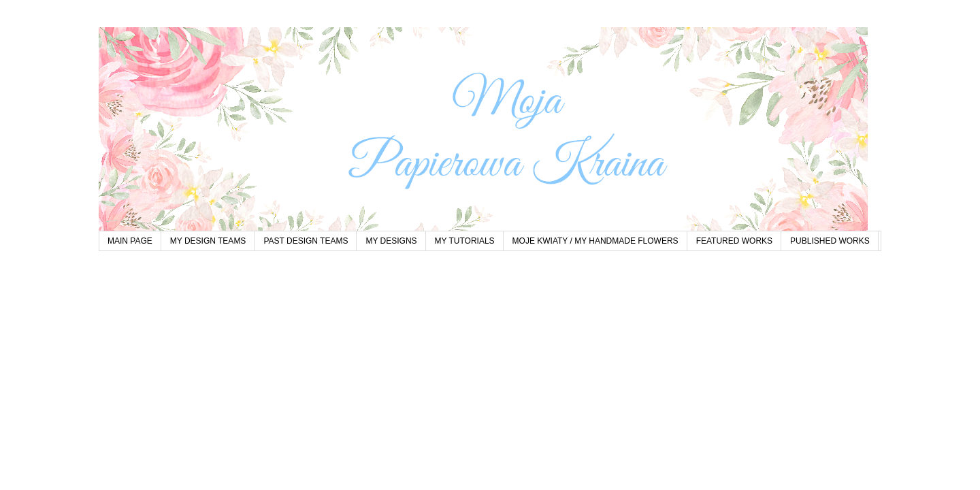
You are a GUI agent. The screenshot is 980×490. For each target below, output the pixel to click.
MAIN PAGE (130, 241)
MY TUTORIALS (465, 241)
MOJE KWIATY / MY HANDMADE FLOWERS (595, 241)
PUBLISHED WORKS (830, 241)
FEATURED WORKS (734, 241)
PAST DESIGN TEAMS (306, 241)
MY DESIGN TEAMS (208, 241)
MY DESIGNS (391, 241)
